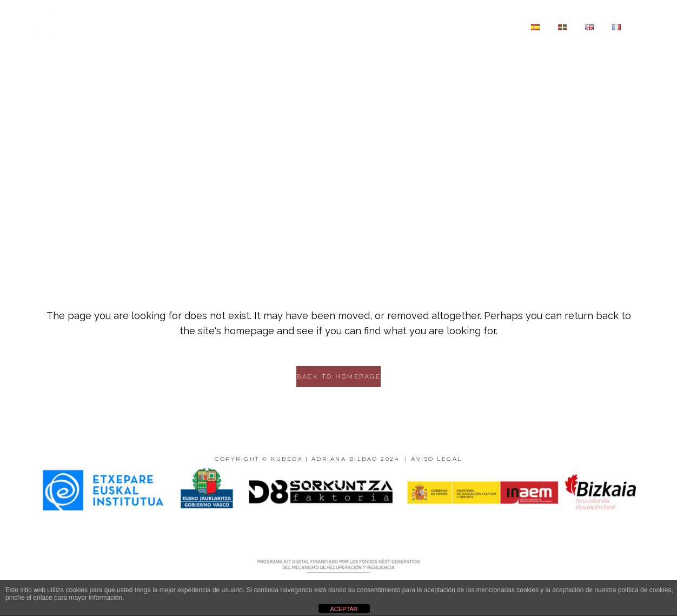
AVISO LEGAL (437, 459)
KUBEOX (287, 459)
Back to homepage (338, 376)
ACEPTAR (344, 609)
